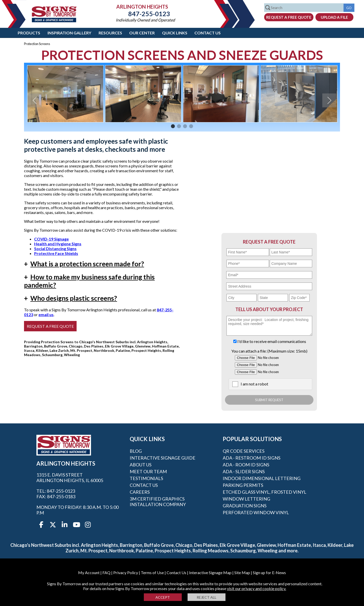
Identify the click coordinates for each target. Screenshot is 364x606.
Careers (140, 492)
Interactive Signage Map (210, 572)
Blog (136, 451)
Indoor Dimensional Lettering (262, 478)
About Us (141, 465)
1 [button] (173, 126)
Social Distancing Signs (55, 248)
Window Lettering (246, 499)
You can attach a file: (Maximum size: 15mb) (269, 351)
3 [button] (185, 126)
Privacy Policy (126, 572)
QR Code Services (244, 451)
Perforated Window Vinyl (256, 512)
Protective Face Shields (56, 253)
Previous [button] (35, 100)
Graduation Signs (245, 506)
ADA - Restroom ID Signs (252, 458)
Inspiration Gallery (69, 33)
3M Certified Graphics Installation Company (158, 502)
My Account (89, 572)
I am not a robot (254, 384)
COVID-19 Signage (51, 239)
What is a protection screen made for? (84, 264)
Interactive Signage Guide (163, 458)
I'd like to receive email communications (272, 341)
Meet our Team (148, 471)
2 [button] (179, 126)
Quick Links (175, 33)
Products (29, 33)
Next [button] (329, 100)
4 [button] (191, 126)
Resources (110, 33)
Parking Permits (243, 485)
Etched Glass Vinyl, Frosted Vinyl (265, 492)
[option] (65, 94)
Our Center (142, 33)
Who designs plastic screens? (71, 298)
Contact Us (208, 33)
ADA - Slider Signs (244, 471)
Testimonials (146, 478)
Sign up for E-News (269, 572)
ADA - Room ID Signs (246, 465)
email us (46, 315)
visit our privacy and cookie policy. (257, 588)
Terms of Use (152, 572)
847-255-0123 (145, 14)
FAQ (106, 572)
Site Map (242, 572)
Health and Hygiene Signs (58, 244)
